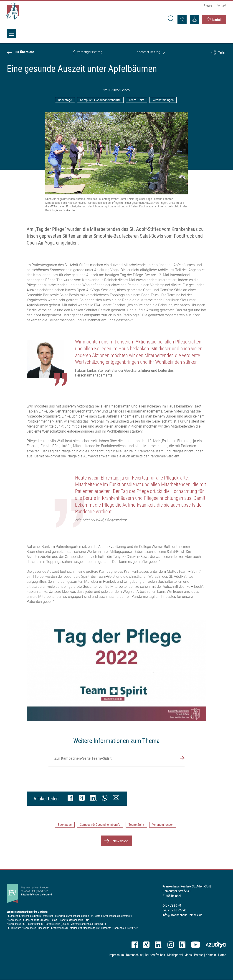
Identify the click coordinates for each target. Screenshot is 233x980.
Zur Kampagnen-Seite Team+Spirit (83, 758)
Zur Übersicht (24, 52)
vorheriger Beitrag (90, 52)
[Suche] (170, 19)
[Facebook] (71, 799)
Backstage (65, 100)
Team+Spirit (137, 100)
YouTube (195, 945)
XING (146, 945)
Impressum (116, 955)
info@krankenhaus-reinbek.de (182, 915)
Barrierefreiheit (155, 955)
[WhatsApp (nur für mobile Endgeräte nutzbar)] (105, 799)
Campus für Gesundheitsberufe (100, 100)
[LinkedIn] (93, 799)
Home (222, 955)
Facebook (135, 945)
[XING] (82, 799)
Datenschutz (134, 955)
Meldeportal (175, 955)
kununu (182, 945)
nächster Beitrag (148, 52)
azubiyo (216, 945)
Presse (208, 5)
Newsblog (120, 841)
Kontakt (221, 5)
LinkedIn (158, 945)
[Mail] (116, 799)
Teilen (222, 52)
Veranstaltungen (163, 100)
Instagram (171, 945)
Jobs (189, 955)
